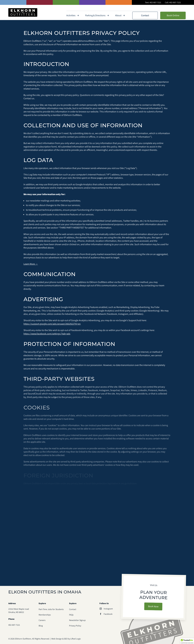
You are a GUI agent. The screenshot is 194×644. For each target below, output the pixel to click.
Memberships (152, 8)
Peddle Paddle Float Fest (174, 8)
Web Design (56, 639)
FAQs (139, 8)
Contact (145, 15)
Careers (42, 620)
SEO (66, 639)
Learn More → (31, 266)
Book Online (173, 15)
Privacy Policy (75, 626)
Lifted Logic (76, 639)
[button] (187, 641)
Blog (41, 626)
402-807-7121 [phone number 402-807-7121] (14, 625)
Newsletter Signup (77, 620)
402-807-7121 (155, 2)
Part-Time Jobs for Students (51, 609)
